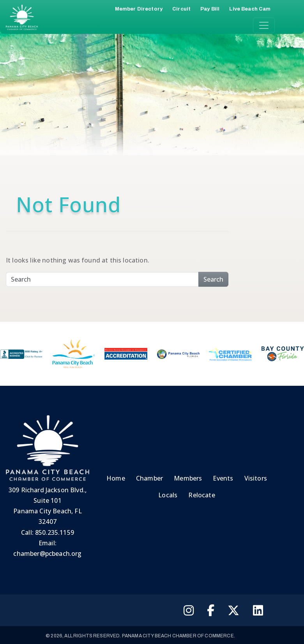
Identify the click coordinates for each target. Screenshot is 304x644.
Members (188, 478)
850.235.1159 (55, 532)
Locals (168, 495)
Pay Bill (210, 9)
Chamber (149, 478)
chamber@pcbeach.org (47, 554)
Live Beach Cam (250, 9)
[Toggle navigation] (264, 25)
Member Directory (139, 9)
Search (213, 279)
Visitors (256, 478)
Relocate (201, 495)
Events (223, 478)
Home (116, 478)
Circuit (181, 9)
